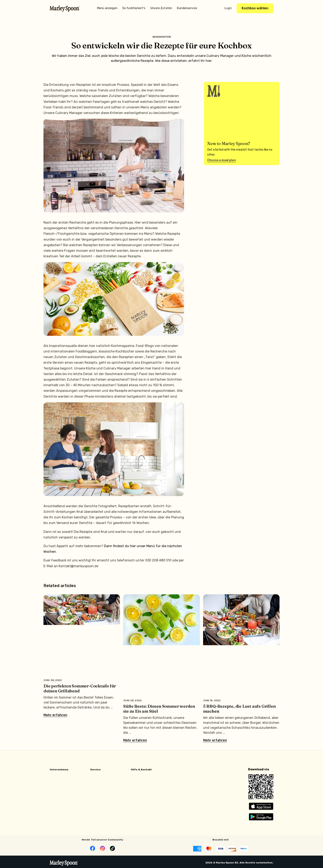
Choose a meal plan (222, 160)
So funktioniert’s (134, 8)
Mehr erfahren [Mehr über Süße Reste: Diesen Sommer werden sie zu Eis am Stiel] (135, 740)
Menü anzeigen (107, 8)
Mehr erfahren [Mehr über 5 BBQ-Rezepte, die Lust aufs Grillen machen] (215, 740)
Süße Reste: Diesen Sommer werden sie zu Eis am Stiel (159, 709)
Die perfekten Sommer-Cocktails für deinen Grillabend (80, 688)
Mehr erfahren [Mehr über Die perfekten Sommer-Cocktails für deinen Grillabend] (55, 715)
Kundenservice (187, 8)
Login (228, 8)
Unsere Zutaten (161, 8)
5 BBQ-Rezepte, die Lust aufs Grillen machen (239, 709)
